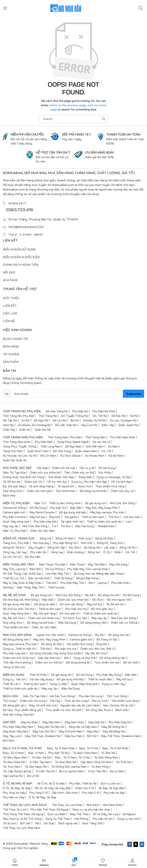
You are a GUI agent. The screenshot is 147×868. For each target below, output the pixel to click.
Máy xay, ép (11, 526)
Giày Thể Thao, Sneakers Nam (121, 736)
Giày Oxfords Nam (71, 731)
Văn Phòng (81, 819)
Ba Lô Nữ (33, 776)
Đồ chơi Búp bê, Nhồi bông (20, 600)
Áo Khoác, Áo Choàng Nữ (34, 425)
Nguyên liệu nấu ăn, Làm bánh (80, 705)
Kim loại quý (41, 543)
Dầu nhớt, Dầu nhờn (65, 793)
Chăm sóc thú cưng (33, 701)
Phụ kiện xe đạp (114, 793)
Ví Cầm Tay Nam (40, 762)
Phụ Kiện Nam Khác (123, 437)
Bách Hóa (9, 495)
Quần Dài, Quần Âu (15, 460)
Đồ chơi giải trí (69, 613)
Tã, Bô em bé (12, 482)
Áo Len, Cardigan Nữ (123, 420)
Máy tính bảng (118, 564)
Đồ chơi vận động (71, 604)
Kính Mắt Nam (95, 446)
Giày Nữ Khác (29, 722)
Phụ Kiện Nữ (80, 411)
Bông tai (93, 552)
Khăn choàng (75, 552)
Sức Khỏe (105, 472)
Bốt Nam (9, 741)
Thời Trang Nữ (48, 416)
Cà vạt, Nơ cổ (101, 442)
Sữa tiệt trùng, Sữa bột (18, 715)
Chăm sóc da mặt (64, 468)
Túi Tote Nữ (123, 762)
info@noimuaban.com (26, 227)
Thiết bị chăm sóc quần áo (104, 522)
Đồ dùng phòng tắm (94, 623)
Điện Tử (40, 503)
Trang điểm (85, 477)
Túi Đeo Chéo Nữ (14, 762)
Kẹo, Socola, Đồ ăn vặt (118, 705)
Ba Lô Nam (117, 771)
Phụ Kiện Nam (44, 442)
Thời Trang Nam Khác (17, 442)
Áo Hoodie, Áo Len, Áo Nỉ (19, 456)
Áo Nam (113, 446)
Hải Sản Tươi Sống (62, 696)
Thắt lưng (84, 538)
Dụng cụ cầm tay (113, 684)
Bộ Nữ (75, 420)
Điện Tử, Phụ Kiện (14, 531)
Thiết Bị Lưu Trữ (13, 578)
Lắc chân (110, 548)
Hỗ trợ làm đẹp (121, 482)
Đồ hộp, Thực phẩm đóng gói (22, 710)
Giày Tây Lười (12, 736)
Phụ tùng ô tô (39, 793)
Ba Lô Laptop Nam (71, 771)
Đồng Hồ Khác (104, 538)
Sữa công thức (13, 491)
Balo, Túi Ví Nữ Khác (115, 748)
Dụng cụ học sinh (128, 819)
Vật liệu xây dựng (41, 679)
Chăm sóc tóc (34, 482)
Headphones (106, 526)
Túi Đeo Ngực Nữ (36, 767)
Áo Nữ (26, 420)
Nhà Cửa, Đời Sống (122, 503)
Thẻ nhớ (114, 517)
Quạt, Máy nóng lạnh (16, 522)
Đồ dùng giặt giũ (14, 705)
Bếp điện (76, 508)
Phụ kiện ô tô (91, 793)
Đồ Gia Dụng (107, 468)
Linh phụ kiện (132, 517)
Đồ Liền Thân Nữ (66, 425)
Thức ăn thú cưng (76, 701)
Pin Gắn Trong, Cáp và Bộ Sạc (22, 574)
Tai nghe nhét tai (72, 522)
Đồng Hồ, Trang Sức (110, 543)
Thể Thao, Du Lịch (15, 810)
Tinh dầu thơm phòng (17, 662)
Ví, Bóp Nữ (108, 753)
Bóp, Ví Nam (36, 753)
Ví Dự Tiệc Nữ (97, 771)
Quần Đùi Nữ (43, 430)
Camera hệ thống (14, 508)
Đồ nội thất (131, 662)
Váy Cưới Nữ (89, 425)
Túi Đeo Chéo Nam (85, 753)
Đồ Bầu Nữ (118, 416)
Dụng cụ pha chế (84, 658)
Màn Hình (35, 569)
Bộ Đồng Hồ (92, 548)
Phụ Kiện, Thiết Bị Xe (83, 783)
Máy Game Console (42, 512)
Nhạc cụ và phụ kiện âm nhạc (91, 810)
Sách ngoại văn (68, 823)
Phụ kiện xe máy (14, 797)
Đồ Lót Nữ (60, 420)
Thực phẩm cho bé (15, 627)
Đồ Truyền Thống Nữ (75, 416)
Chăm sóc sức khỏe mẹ (43, 618)
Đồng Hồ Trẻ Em (13, 548)
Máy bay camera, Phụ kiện (107, 512)
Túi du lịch (9, 823)
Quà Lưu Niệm (57, 814)
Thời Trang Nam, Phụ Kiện (64, 437)
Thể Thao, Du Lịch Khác (67, 805)
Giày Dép (93, 731)
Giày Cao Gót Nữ (43, 731)
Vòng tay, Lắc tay (14, 552)
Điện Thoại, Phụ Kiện (52, 564)
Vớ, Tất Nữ (100, 416)
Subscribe (134, 394)
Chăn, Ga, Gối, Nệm (43, 531)
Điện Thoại (77, 564)
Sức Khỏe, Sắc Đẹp (61, 477)
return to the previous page (68, 105)
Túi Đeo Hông (100, 767)
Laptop (102, 583)
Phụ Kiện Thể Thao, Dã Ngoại (49, 810)
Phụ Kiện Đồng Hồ (65, 543)
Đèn (67, 658)
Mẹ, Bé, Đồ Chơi (13, 618)
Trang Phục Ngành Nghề (73, 442)
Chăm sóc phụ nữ (122, 491)
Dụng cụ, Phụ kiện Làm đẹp (89, 482)
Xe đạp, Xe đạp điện (111, 788)
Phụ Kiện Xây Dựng (109, 675)
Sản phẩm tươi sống (125, 701)
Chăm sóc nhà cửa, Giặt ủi (97, 649)
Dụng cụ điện (58, 684)
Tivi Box (66, 526)
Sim (91, 583)
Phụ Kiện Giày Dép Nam (18, 727)
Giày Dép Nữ (96, 722)
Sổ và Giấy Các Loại (106, 814)
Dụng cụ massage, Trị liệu (114, 477)
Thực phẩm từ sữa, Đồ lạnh (63, 710)
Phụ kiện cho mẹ (76, 609)
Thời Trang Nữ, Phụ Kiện (19, 416)
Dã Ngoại (129, 814)
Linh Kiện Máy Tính (58, 574)
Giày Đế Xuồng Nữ (113, 727)
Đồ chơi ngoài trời (119, 600)
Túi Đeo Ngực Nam (15, 757)
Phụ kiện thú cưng (90, 696)
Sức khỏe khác (66, 491)
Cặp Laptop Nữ (13, 776)
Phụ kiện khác (120, 583)
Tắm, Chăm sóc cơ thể (79, 472)
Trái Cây (55, 701)
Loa (128, 522)
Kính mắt (87, 543)
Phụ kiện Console (14, 517)
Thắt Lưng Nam (51, 446)
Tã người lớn (66, 486)
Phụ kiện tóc (38, 552)
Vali (37, 823)
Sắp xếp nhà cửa (49, 658)
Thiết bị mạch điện (100, 679)
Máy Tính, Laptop (14, 569)
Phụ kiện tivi (58, 508)
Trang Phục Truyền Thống (20, 446)
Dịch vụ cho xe (110, 783)
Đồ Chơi (97, 600)
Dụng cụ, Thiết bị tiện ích (19, 649)
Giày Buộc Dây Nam (16, 731)
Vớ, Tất (107, 451)
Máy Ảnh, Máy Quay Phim (102, 508)
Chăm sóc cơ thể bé (124, 623)
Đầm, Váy (108, 425)
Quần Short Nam (38, 451)
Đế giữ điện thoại (87, 578)
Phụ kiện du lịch (103, 819)
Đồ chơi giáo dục (102, 609)
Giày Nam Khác (74, 722)
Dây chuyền (36, 548)
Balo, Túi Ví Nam (13, 753)
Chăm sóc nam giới (39, 491)
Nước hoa (85, 486)
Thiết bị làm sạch (93, 517)
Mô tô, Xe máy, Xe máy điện (53, 788)
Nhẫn (118, 552)
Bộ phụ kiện (33, 557)
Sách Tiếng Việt (92, 823)
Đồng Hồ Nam (65, 538)
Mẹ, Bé (89, 595)
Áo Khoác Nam (95, 456)
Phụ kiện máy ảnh (45, 522)
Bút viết (25, 823)
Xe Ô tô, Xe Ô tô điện (51, 783)
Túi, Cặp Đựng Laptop (17, 771)
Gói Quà (49, 823)
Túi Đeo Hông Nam (106, 757)
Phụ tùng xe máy (14, 793)
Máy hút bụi (37, 517)
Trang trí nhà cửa (14, 667)
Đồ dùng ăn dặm (45, 604)
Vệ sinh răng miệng (41, 486)
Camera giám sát (14, 512)
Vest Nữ (8, 425)
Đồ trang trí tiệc (107, 639)
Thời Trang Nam (96, 437)
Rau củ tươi (100, 701)
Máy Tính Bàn (96, 564)
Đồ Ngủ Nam (73, 446)
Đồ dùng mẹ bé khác (93, 491)
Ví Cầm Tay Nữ (45, 771)
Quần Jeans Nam (86, 451)
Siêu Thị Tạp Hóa (14, 472)
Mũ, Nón (74, 548)
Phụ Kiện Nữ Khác (104, 411)
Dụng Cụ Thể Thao (58, 819)
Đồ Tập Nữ (10, 420)
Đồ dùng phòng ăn (78, 662)
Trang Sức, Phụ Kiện (16, 543)
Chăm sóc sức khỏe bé (45, 472)
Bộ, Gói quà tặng (14, 486)
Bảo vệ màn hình (39, 578)
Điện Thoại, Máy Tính (30, 587)
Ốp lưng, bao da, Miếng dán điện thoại (98, 574)
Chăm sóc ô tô (85, 788)
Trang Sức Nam (13, 451)
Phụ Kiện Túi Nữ (59, 753)
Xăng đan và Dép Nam (83, 727)
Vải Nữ (134, 416)
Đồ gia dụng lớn (95, 503)
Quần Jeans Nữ (128, 425)
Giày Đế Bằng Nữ (114, 731)
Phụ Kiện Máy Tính (72, 583)
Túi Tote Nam (12, 767)
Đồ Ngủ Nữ (41, 420)
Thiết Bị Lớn (11, 684)
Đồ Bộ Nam (116, 456)
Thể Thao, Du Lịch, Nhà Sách (22, 828)
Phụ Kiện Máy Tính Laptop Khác (88, 569)
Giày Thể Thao (79, 814)
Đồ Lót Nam (48, 456)
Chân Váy (9, 430)
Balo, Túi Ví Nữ (89, 748)
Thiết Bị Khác (38, 675)
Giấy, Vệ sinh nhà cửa (43, 705)
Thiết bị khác (56, 587)
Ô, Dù (107, 552)
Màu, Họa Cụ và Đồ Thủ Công (22, 819)
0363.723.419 (20, 210)
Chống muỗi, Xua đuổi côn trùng (24, 477)
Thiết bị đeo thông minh (65, 503)
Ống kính (55, 517)
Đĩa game (71, 517)
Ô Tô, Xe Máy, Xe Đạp (17, 788)
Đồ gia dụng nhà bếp (72, 512)
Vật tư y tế (87, 468)
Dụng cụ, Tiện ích (14, 679)
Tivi (54, 526)
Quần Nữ (25, 430)
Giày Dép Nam (51, 722)
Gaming (8, 587)
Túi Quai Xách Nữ (66, 762)
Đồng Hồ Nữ (128, 548)
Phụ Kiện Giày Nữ (120, 722)
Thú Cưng (9, 701)
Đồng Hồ (46, 538)
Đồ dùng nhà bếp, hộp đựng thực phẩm (56, 653)
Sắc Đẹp (42, 468)
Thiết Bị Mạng (63, 578)
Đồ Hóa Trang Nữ (57, 411)
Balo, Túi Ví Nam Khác (61, 748)
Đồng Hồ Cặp (56, 548)
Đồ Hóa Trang (62, 451)
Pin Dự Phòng (54, 569)
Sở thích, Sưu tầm (75, 618)
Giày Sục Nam (74, 736)
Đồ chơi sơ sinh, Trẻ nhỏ (19, 609)
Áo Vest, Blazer (71, 456)
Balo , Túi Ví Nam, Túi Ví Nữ (72, 757)
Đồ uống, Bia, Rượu (98, 710)
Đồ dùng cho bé (108, 595)
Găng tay (57, 552)
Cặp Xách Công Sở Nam (96, 762)
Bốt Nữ (92, 736)
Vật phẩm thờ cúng (79, 644)
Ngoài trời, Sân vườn (50, 635)
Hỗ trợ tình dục (57, 482)
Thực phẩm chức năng (110, 486)
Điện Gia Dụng (84, 526)
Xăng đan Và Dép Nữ (51, 727)
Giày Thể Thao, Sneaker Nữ (43, 736)
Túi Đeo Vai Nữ (41, 757)
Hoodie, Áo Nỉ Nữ (94, 420)
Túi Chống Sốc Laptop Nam (69, 767)
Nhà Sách (93, 805)
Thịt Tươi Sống (117, 696)
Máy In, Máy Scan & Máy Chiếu (22, 583)
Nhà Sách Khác (113, 805)
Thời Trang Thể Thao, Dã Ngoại (23, 814)
